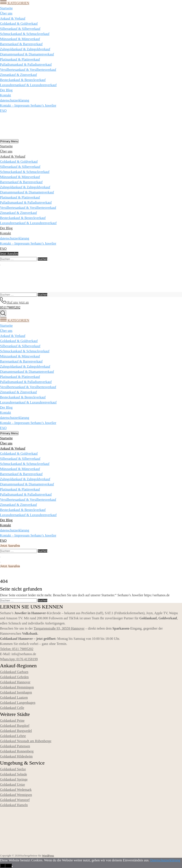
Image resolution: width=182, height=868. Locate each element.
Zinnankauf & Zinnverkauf (18, 75)
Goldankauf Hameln (14, 805)
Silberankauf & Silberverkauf (20, 29)
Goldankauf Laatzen (14, 697)
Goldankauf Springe (14, 779)
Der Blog (6, 90)
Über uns (6, 13)
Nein (8, 866)
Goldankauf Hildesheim (16, 756)
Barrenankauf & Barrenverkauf (21, 44)
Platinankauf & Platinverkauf (20, 59)
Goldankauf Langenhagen (18, 703)
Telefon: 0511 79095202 (17, 649)
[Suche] (3, 314)
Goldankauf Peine (12, 721)
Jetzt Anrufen (9, 254)
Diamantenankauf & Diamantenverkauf (27, 54)
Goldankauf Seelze (13, 769)
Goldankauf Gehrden (14, 677)
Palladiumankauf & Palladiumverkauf (26, 65)
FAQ (3, 111)
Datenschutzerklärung (165, 860)
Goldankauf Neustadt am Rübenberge (26, 741)
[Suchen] (49, 260)
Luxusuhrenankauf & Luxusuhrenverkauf (28, 85)
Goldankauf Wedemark (16, 790)
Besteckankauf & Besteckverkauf (23, 80)
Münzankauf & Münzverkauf (20, 39)
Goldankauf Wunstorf (15, 800)
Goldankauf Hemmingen (17, 687)
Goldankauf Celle (12, 708)
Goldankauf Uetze (12, 785)
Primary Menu (9, 141)
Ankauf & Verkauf (13, 18)
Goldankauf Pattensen (15, 746)
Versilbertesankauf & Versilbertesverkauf (28, 70)
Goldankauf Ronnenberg (17, 751)
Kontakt (6, 95)
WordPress (48, 856)
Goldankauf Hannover (15, 682)
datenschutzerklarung (15, 100)
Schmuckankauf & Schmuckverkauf (25, 34)
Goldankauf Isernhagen (16, 692)
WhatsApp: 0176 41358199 (19, 659)
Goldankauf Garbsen (14, 672)
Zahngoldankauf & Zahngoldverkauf (25, 49)
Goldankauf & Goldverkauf (19, 24)
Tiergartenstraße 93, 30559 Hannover (59, 628)
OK (2, 866)
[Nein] (12, 867)
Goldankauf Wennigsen (16, 795)
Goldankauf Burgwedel (16, 731)
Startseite (6, 8)
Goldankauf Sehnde (14, 774)
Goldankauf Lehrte (13, 736)
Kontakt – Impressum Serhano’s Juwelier (28, 105)
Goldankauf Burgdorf (15, 726)
